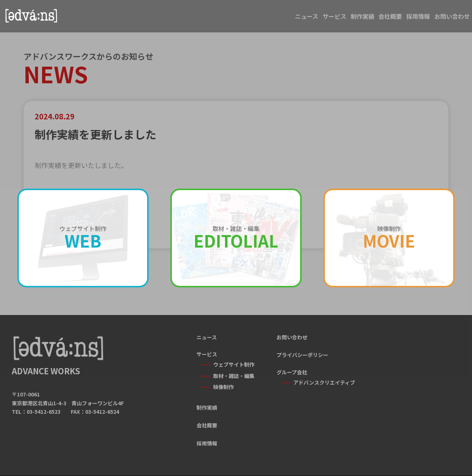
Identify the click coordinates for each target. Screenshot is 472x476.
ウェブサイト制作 (234, 364)
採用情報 (392, 19)
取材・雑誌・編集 (234, 373)
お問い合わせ (443, 19)
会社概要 (346, 19)
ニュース (209, 19)
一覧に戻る (236, 270)
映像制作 (223, 381)
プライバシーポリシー (302, 355)
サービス (254, 19)
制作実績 (300, 19)
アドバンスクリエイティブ (324, 382)
